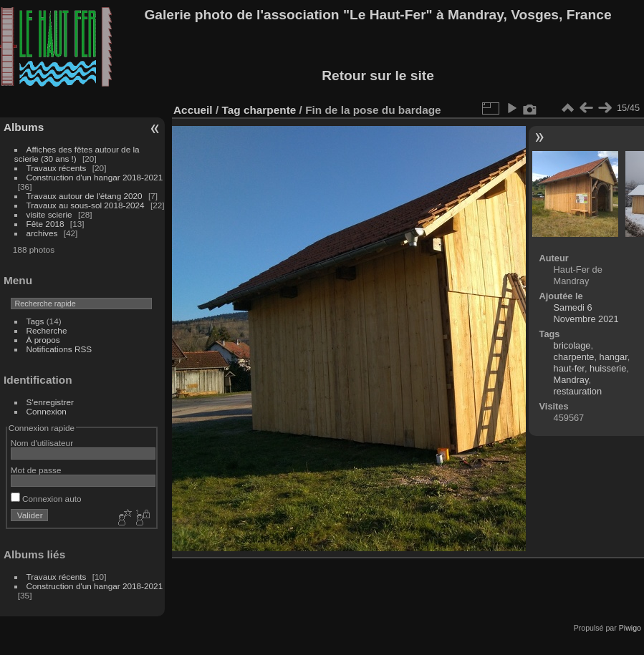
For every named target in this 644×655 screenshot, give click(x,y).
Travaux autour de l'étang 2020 (85, 196)
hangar (614, 357)
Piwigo (630, 628)
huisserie (608, 368)
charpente (270, 110)
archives (42, 233)
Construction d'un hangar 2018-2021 (95, 177)
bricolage (572, 345)
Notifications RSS (59, 349)
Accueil (193, 110)
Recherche (47, 330)
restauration (578, 391)
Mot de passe (36, 470)
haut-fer (569, 368)
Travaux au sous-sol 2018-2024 (86, 205)
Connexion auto (46, 499)
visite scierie (49, 214)
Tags (35, 321)
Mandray (571, 380)
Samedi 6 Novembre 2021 (586, 313)
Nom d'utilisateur (42, 443)
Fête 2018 (45, 224)
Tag (231, 110)
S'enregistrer (50, 402)
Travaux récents (57, 168)
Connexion (47, 411)
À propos (43, 340)
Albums (24, 127)
